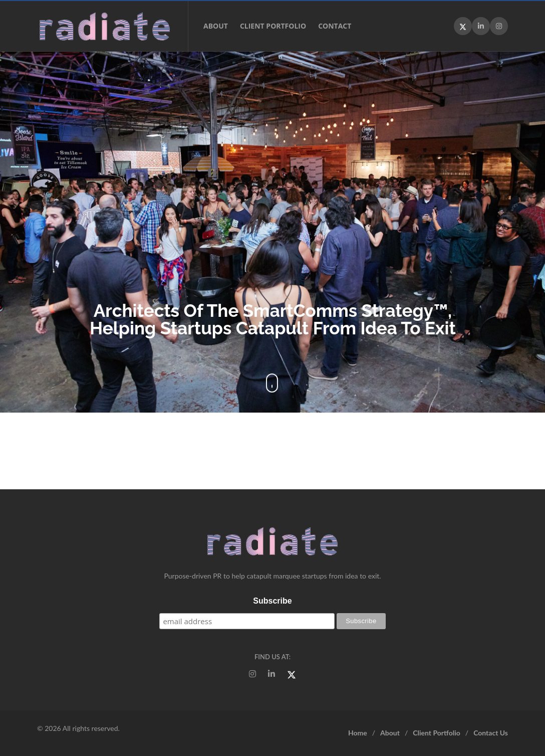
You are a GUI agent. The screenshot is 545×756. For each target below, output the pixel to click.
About (216, 26)
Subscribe (272, 601)
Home (358, 733)
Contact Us (491, 733)
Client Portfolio (273, 26)
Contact (335, 26)
